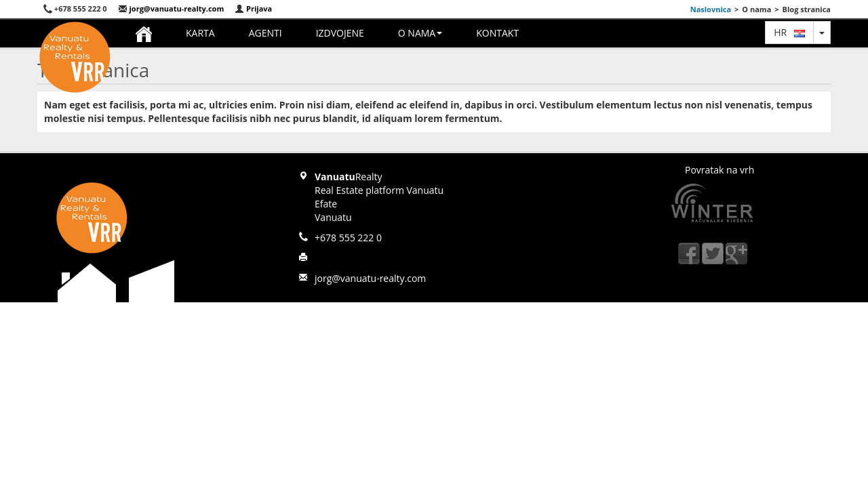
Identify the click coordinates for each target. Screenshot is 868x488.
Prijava (253, 8)
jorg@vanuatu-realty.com (171, 8)
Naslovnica (711, 9)
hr (789, 32)
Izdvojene (340, 33)
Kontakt (497, 33)
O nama (420, 33)
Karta (200, 33)
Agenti (265, 33)
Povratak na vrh (719, 170)
